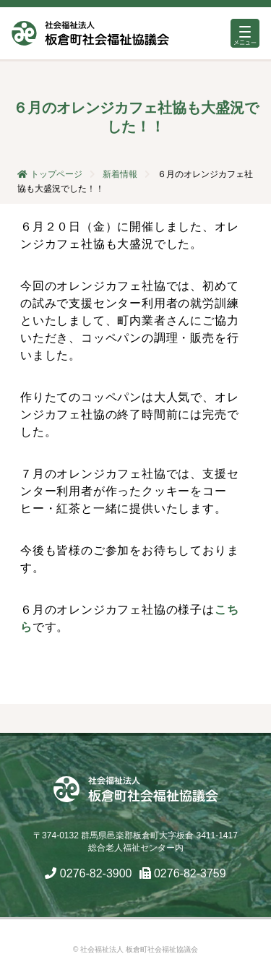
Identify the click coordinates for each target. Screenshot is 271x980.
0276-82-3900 (96, 873)
